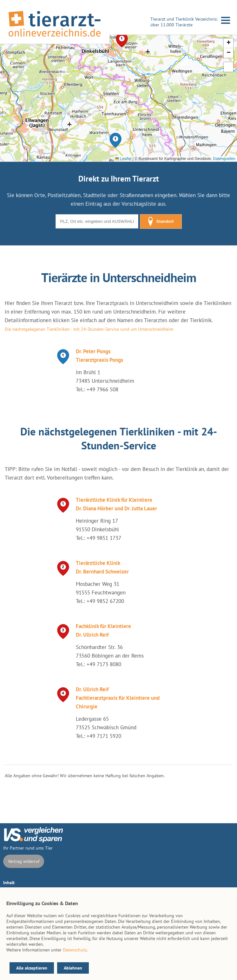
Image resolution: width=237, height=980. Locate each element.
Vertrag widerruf (24, 861)
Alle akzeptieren (32, 968)
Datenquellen (224, 159)
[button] (115, 140)
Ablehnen (73, 968)
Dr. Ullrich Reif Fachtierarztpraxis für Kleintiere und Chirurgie (118, 698)
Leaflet (123, 159)
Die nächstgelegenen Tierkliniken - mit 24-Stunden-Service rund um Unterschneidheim (89, 329)
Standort (161, 222)
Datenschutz (75, 950)
